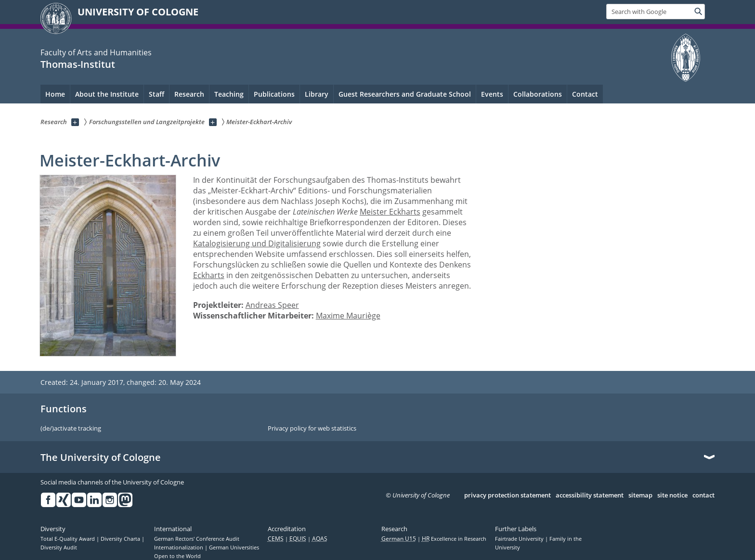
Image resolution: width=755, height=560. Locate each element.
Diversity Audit (59, 547)
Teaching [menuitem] (229, 94)
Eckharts (209, 275)
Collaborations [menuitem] (538, 94)
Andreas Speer (272, 305)
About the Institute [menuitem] (107, 94)
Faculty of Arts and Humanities (96, 52)
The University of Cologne (101, 458)
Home (55, 94)
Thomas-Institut (78, 64)
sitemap (640, 496)
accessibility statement (590, 496)
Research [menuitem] (189, 94)
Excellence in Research (454, 539)
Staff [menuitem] (156, 94)
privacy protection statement (508, 496)
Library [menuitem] (317, 94)
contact (703, 496)
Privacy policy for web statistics (312, 429)
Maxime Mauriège (348, 316)
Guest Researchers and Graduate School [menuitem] (405, 94)
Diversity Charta (121, 539)
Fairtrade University (520, 539)
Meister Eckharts (390, 212)
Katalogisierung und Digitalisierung (257, 243)
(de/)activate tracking (71, 429)
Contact (585, 94)
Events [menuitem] (492, 94)
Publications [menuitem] (274, 94)
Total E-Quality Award (68, 539)
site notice (672, 496)
